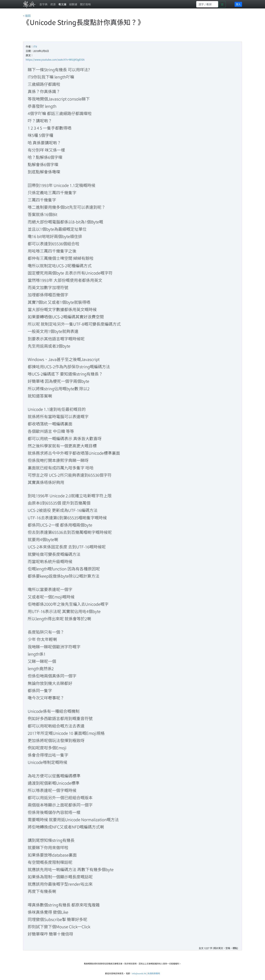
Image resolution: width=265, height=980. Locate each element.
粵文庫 (62, 4)
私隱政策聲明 (154, 973)
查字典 (43, 4)
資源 (53, 4)
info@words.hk (139, 973)
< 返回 (27, 16)
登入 (238, 4)
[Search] (207, 4)
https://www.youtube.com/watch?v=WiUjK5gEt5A (55, 59)
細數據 (73, 4)
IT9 (35, 46)
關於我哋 (85, 4)
